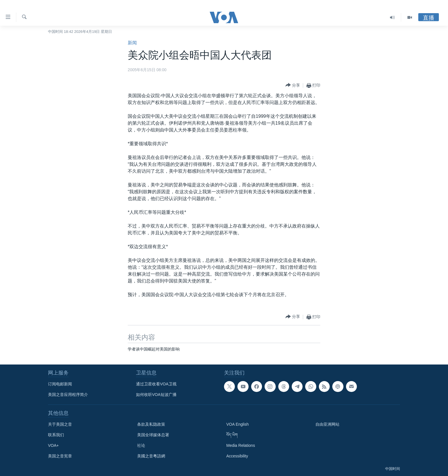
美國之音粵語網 (151, 456)
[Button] (293, 85)
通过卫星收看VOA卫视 (156, 384)
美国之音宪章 (60, 456)
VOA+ (53, 445)
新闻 (132, 43)
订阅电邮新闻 (60, 384)
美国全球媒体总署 (153, 435)
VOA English (238, 424)
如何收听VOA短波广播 (156, 395)
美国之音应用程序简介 (68, 395)
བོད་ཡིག (232, 435)
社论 (141, 445)
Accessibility (237, 456)
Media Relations (241, 445)
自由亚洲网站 (327, 424)
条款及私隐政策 (151, 424)
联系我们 (56, 435)
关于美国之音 (60, 424)
